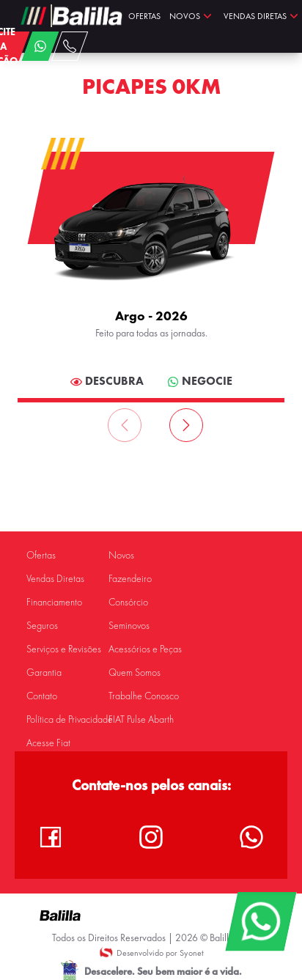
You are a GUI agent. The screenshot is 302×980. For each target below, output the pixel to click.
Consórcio (128, 602)
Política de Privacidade (70, 719)
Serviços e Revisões (64, 649)
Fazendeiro (130, 579)
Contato (42, 696)
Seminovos (129, 626)
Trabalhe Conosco (144, 696)
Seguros (42, 626)
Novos (121, 555)
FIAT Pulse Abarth (141, 719)
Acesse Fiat (48, 743)
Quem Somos (135, 673)
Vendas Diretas (55, 579)
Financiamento (54, 602)
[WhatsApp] (261, 921)
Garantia (44, 673)
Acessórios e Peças (145, 649)
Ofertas (41, 555)
